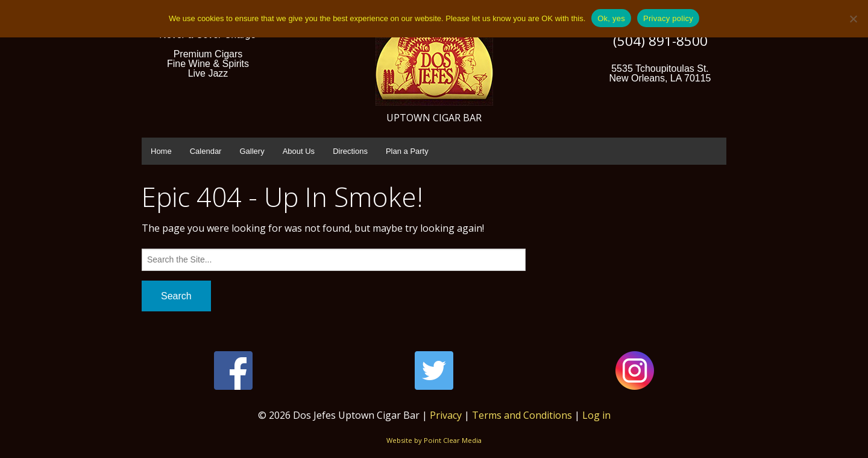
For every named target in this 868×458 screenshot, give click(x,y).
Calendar (206, 151)
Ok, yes (611, 18)
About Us (299, 151)
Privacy (446, 415)
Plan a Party (407, 151)
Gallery (252, 151)
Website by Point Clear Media (434, 440)
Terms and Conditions (522, 415)
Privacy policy (668, 18)
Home (161, 151)
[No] (853, 19)
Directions (350, 151)
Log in (596, 415)
